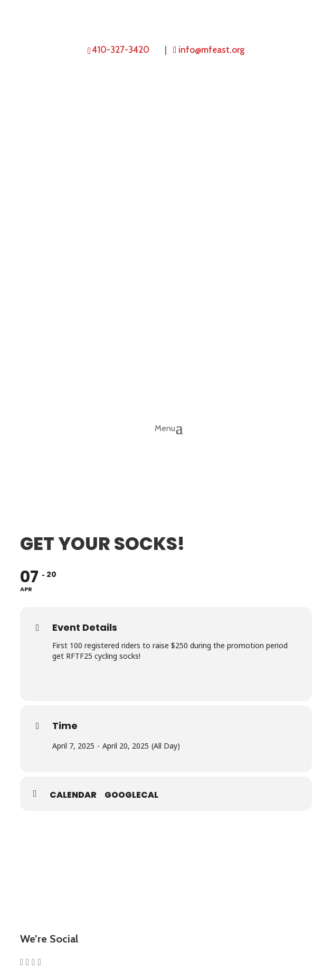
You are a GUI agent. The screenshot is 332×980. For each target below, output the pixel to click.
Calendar (73, 795)
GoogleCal (131, 795)
